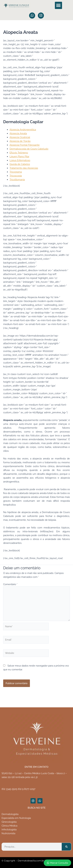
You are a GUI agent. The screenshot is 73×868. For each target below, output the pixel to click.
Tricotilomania (17, 179)
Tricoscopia (16, 176)
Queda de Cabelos (20, 164)
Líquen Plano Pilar (19, 156)
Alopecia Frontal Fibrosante (25, 145)
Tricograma (16, 172)
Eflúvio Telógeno (19, 153)
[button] (58, 5)
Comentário (10, 584)
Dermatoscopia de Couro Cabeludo (29, 149)
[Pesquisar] (66, 847)
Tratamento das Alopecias (24, 168)
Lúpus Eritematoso (20, 160)
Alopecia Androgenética (23, 130)
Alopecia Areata (18, 133)
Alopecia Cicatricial (20, 137)
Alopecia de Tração (20, 141)
